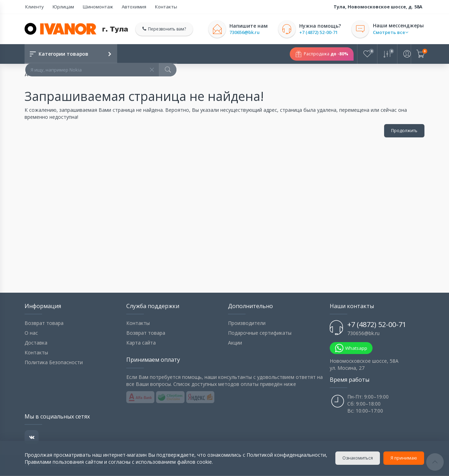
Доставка (36, 343)
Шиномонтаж (94, 7)
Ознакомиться (358, 458)
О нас (31, 333)
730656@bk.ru (246, 32)
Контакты (158, 7)
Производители (247, 323)
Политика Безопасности (54, 363)
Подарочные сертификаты (260, 333)
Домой (33, 74)
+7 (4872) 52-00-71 (320, 32)
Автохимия (128, 7)
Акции (235, 343)
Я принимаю (404, 458)
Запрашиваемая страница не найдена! (97, 74)
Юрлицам (61, 7)
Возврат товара (44, 323)
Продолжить (404, 131)
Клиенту (34, 7)
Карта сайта (141, 343)
